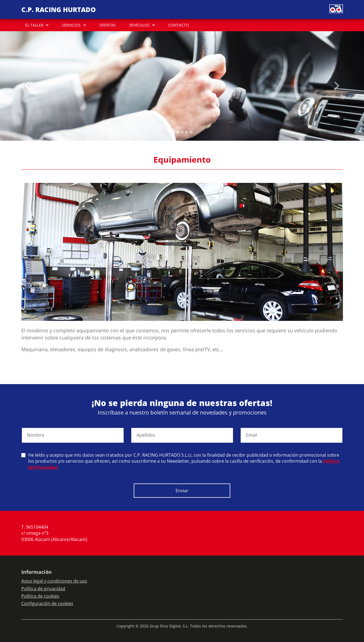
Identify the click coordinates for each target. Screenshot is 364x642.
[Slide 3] (187, 132)
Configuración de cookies (47, 603)
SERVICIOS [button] (71, 25)
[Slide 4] (191, 132)
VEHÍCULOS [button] (139, 25)
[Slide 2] (182, 132)
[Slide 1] (178, 132)
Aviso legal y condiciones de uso (54, 581)
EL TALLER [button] (34, 25)
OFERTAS (107, 25)
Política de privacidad (43, 589)
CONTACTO (179, 25)
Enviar (182, 491)
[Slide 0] (173, 132)
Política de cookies (40, 596)
